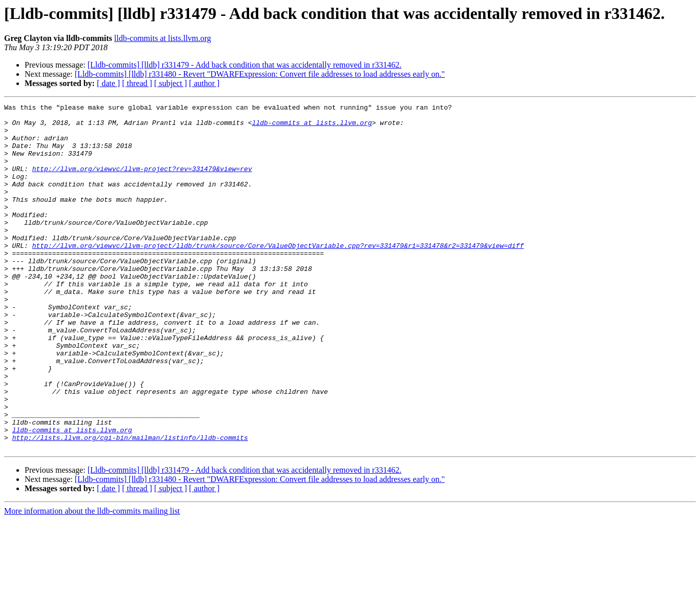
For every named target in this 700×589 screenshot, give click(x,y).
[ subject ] (171, 83)
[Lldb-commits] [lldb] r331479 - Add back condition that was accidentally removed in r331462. (245, 65)
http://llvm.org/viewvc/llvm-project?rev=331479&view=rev (142, 182)
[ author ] (204, 83)
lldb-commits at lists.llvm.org (163, 38)
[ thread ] (137, 83)
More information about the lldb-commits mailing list (92, 580)
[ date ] (108, 83)
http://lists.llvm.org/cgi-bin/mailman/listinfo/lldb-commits (130, 505)
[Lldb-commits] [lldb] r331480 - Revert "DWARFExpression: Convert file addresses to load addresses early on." (260, 74)
